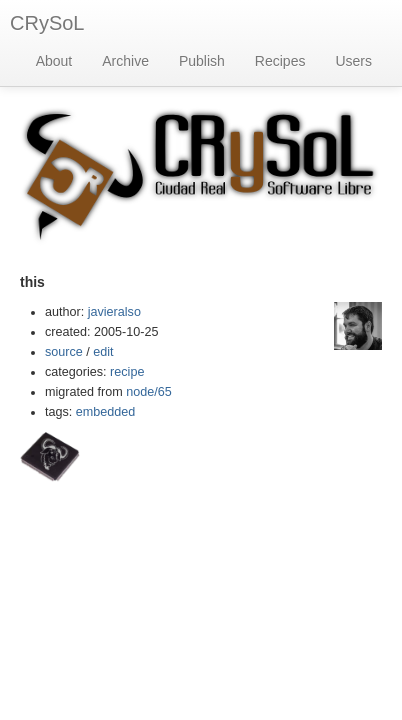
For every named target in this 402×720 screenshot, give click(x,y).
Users (353, 61)
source (64, 352)
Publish (202, 61)
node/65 (149, 392)
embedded (106, 412)
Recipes (280, 61)
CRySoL (47, 23)
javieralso (114, 312)
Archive (125, 61)
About (54, 61)
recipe (127, 372)
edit (103, 352)
